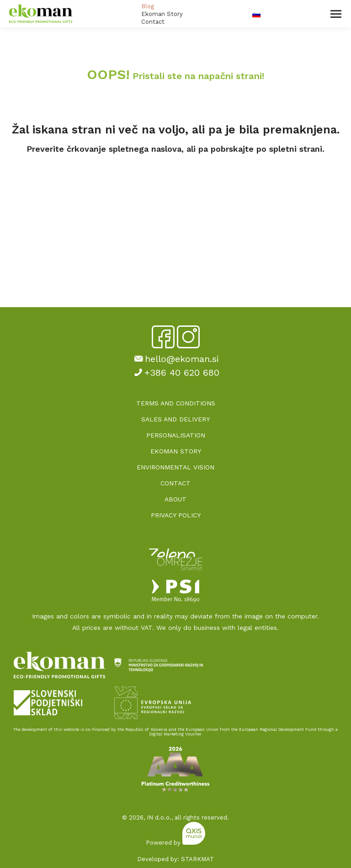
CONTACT (175, 483)
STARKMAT (197, 859)
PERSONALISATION (176, 435)
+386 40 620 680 (175, 373)
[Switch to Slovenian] (256, 14)
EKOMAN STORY (176, 451)
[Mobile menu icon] (336, 14)
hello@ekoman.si (175, 359)
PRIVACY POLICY (176, 515)
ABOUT (175, 499)
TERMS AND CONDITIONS (176, 403)
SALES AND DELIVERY (175, 419)
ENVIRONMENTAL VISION (175, 467)
